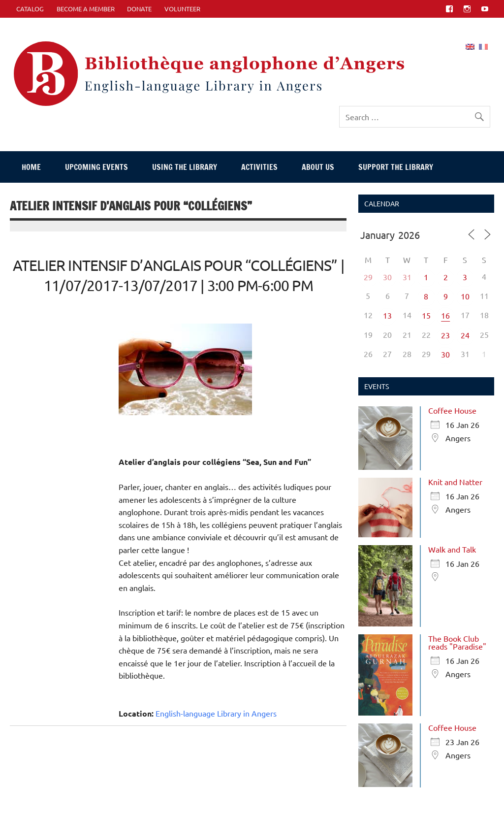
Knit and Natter (455, 482)
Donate (139, 9)
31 (407, 277)
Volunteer (182, 9)
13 (387, 315)
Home (31, 167)
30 (387, 277)
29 (368, 277)
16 (445, 315)
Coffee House (452, 410)
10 (465, 296)
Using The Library (185, 167)
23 (445, 335)
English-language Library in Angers (216, 713)
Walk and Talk (452, 549)
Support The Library (396, 167)
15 (426, 315)
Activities (259, 167)
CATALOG (30, 9)
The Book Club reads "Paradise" (457, 642)
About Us (318, 167)
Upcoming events (96, 167)
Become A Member (86, 9)
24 (465, 335)
